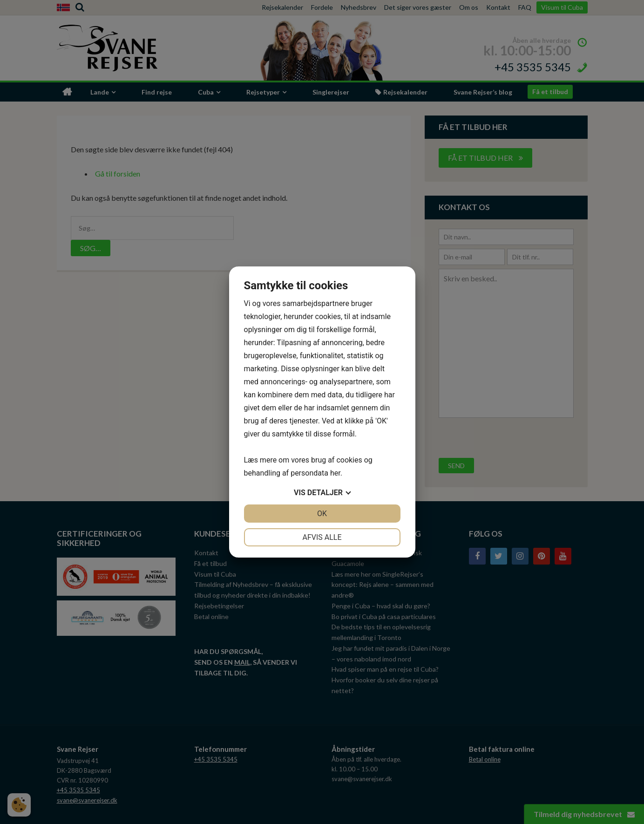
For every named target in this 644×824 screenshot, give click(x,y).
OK (322, 514)
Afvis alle (322, 537)
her (335, 473)
